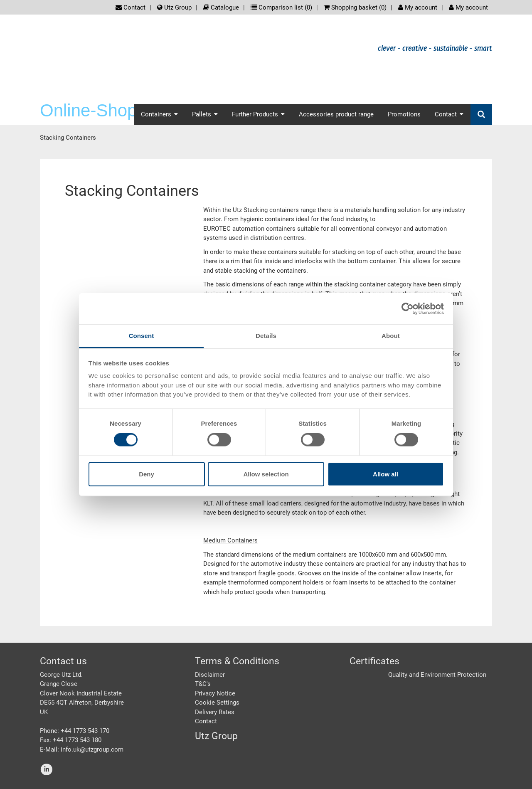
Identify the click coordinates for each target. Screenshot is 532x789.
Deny (147, 474)
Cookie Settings (217, 703)
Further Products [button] (258, 114)
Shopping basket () (355, 7)
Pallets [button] (205, 114)
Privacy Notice (215, 693)
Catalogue (221, 7)
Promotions (404, 114)
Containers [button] (159, 114)
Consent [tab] (142, 336)
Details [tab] (266, 336)
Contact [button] (449, 114)
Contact (131, 7)
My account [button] (468, 7)
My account (418, 7)
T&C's (203, 684)
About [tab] (391, 336)
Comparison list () (281, 7)
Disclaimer (210, 675)
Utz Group (174, 7)
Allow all (385, 474)
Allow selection (266, 474)
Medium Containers (230, 540)
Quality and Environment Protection (437, 675)
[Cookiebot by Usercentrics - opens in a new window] (408, 308)
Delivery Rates (215, 712)
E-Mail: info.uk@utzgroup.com (82, 750)
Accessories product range (336, 114)
